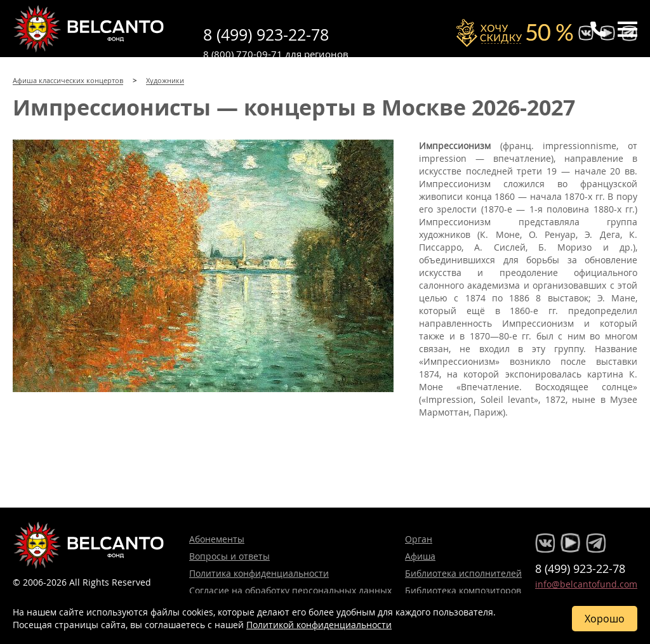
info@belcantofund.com (586, 584)
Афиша (420, 556)
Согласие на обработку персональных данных (290, 590)
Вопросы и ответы (229, 556)
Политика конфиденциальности (259, 573)
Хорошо (605, 619)
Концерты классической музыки (89, 29)
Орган (419, 539)
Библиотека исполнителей (463, 573)
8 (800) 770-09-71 (243, 54)
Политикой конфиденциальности (319, 625)
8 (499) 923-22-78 (266, 35)
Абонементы (217, 539)
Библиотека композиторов (463, 590)
